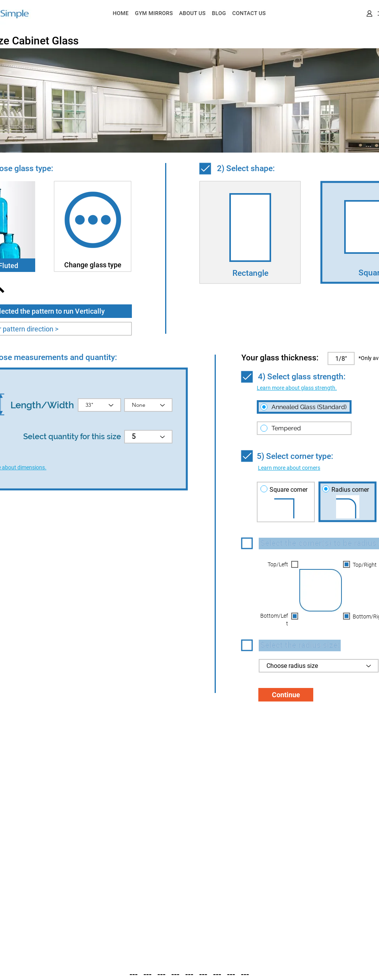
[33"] (99, 405)
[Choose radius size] (319, 666)
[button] (297, 388)
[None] (148, 405)
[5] (148, 437)
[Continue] (286, 695)
